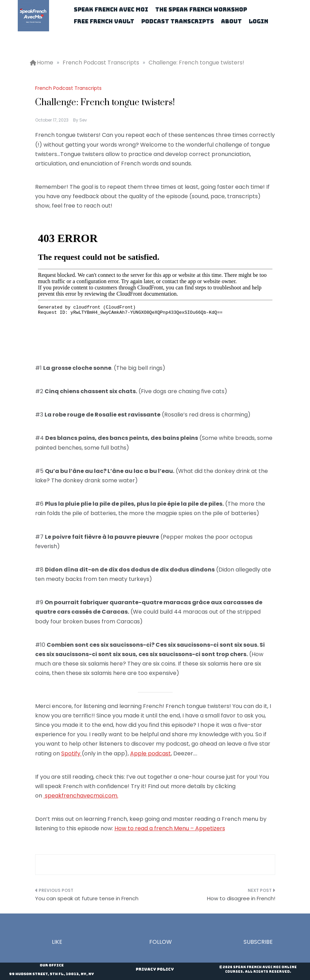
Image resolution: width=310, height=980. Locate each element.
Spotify (71, 753)
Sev (83, 120)
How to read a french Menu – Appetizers (170, 828)
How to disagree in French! (241, 898)
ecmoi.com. (102, 796)
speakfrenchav (65, 796)
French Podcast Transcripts (68, 88)
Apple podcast (150, 753)
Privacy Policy (155, 969)
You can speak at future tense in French (87, 898)
